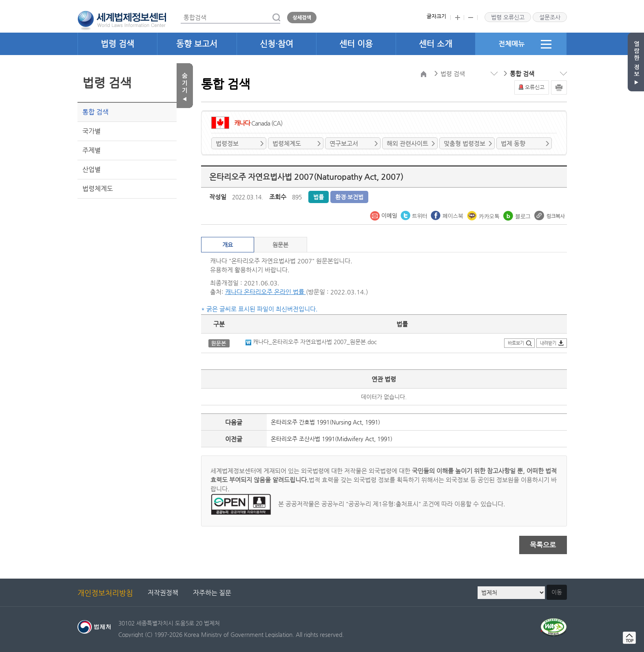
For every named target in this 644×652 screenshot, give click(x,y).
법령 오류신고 (508, 17)
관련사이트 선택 (0, 0)
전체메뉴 (525, 44)
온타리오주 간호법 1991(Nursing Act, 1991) (325, 422)
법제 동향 (513, 143)
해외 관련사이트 (407, 143)
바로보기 (516, 343)
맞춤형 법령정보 (465, 143)
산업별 (92, 169)
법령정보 (227, 143)
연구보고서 (344, 143)
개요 (228, 245)
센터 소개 (436, 44)
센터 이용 (356, 44)
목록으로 (543, 545)
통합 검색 (95, 112)
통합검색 (181, 12)
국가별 (92, 131)
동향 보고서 (197, 44)
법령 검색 (117, 44)
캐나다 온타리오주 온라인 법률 (266, 292)
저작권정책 (163, 593)
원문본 (280, 245)
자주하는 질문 (212, 593)
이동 (557, 592)
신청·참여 (277, 44)
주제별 (92, 150)
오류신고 (535, 87)
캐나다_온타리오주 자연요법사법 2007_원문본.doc (311, 342)
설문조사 (550, 17)
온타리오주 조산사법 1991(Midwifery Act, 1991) (332, 439)
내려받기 (548, 343)
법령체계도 (98, 189)
